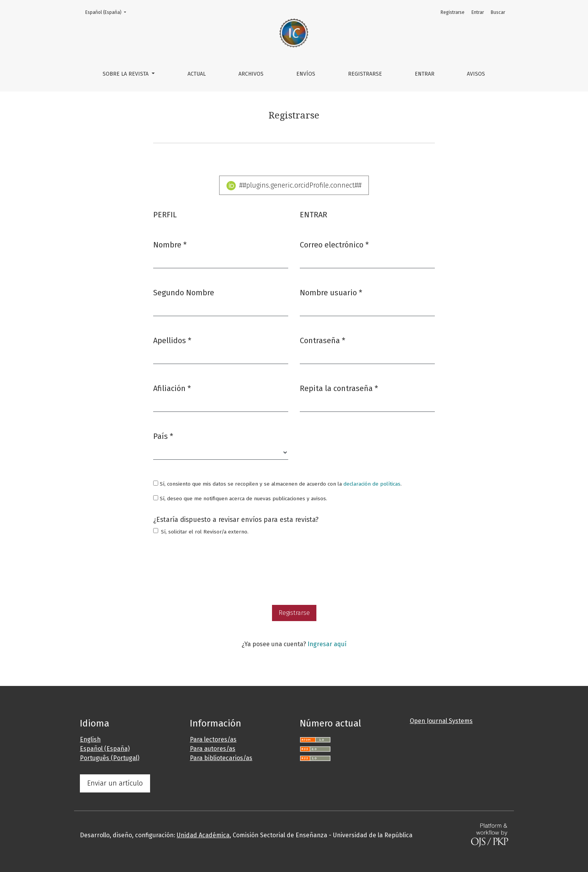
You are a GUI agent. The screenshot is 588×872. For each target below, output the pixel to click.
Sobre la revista (126, 74)
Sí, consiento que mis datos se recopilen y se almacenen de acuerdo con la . (277, 484)
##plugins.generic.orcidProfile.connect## (294, 186)
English (90, 739)
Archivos (251, 74)
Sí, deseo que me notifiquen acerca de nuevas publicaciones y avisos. (240, 499)
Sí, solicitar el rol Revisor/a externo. (205, 532)
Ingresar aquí (327, 644)
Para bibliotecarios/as (221, 758)
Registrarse (365, 74)
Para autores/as (213, 749)
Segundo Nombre (184, 293)
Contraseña (323, 340)
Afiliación (172, 388)
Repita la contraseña (339, 388)
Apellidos (172, 340)
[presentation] (212, 571)
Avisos (476, 74)
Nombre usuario (331, 292)
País (163, 436)
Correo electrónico (334, 244)
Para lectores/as (213, 739)
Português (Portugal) (110, 758)
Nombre (170, 244)
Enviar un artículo (115, 783)
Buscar (498, 12)
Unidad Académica (203, 835)
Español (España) (108, 12)
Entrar (425, 74)
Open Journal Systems (441, 721)
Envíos (306, 74)
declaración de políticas (372, 484)
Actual (197, 74)
